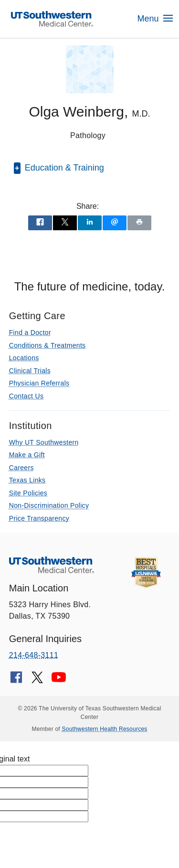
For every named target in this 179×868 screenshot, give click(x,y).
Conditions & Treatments (47, 345)
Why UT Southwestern (44, 442)
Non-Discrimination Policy (49, 505)
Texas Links (27, 480)
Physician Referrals (39, 383)
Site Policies (28, 493)
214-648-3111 (34, 655)
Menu (155, 19)
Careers (21, 468)
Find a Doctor (30, 332)
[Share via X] (65, 223)
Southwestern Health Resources (105, 729)
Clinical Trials (30, 371)
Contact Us (26, 396)
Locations (24, 358)
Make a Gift (27, 455)
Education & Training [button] (63, 168)
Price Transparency (39, 518)
